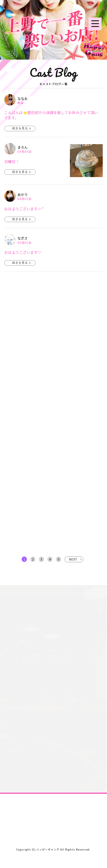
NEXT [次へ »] (73, 559)
